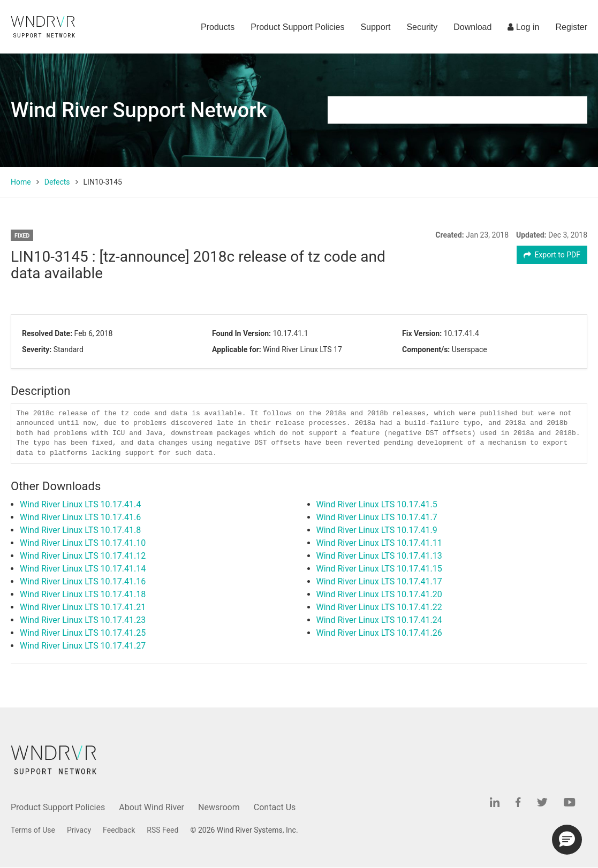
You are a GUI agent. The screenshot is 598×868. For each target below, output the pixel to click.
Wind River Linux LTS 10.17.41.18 (83, 594)
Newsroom (219, 807)
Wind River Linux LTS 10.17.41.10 (83, 543)
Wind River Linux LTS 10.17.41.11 (379, 543)
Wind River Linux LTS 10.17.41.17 (379, 581)
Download (472, 27)
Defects (57, 182)
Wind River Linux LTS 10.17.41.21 (83, 607)
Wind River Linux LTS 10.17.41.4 (80, 504)
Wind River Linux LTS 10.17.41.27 (83, 646)
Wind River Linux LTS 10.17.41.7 (377, 517)
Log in (523, 27)
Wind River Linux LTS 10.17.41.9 (377, 530)
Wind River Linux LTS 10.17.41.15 (379, 569)
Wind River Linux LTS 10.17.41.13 (379, 556)
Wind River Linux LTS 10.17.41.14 (83, 569)
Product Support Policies (297, 27)
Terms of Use (33, 830)
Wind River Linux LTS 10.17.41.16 (83, 581)
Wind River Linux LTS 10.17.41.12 (83, 556)
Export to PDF (552, 255)
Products (218, 27)
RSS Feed (162, 830)
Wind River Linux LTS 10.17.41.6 (80, 517)
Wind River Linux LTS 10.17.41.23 (83, 620)
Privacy (79, 830)
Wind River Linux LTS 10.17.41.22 (379, 607)
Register (571, 27)
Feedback (119, 830)
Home (21, 182)
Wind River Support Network (139, 110)
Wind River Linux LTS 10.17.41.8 (80, 530)
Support (375, 27)
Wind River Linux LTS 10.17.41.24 (379, 620)
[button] (567, 840)
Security (422, 27)
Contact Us (275, 807)
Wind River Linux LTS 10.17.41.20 (379, 594)
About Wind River (152, 807)
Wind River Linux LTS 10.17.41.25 (83, 633)
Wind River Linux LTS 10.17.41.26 (379, 633)
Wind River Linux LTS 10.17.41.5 (377, 504)
